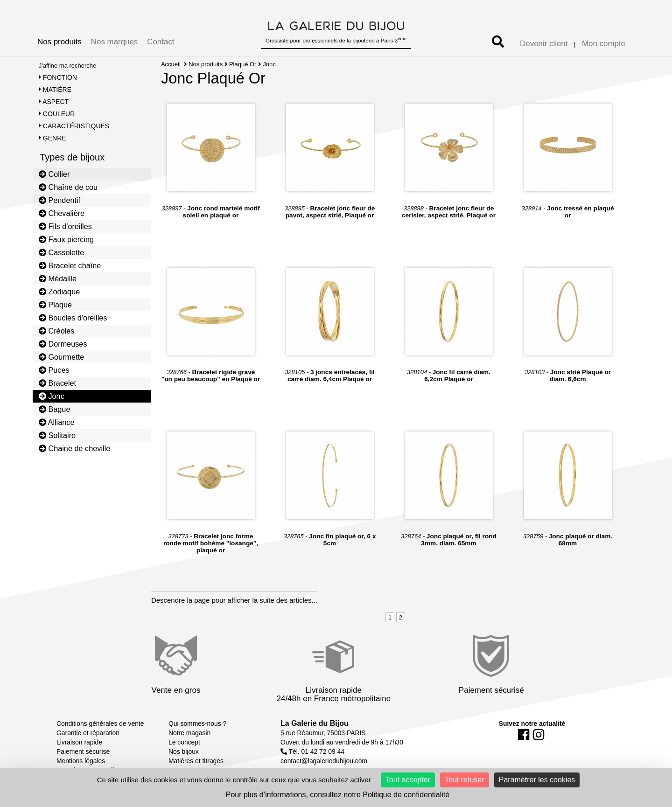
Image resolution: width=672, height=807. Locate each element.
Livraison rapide (79, 742)
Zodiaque (59, 292)
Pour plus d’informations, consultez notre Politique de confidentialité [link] (338, 795)
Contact (161, 42)
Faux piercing (66, 239)
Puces (54, 370)
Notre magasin (189, 733)
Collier (54, 174)
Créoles (57, 331)
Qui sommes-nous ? (197, 724)
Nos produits (59, 42)
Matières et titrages (196, 761)
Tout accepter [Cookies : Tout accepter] (408, 780)
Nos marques (114, 42)
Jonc (52, 396)
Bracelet (57, 383)
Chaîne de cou (68, 187)
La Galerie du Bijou (315, 723)
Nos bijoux (184, 751)
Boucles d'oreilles (73, 318)
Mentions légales (81, 761)
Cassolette (62, 252)
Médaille (58, 278)
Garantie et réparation (88, 733)
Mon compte (604, 44)
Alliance (57, 422)
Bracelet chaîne (70, 265)
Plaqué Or (243, 64)
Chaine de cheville (75, 448)
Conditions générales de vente (100, 724)
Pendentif (59, 200)
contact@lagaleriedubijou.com (324, 761)
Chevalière (62, 213)
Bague (55, 409)
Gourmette (62, 357)
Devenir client (544, 44)
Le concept (184, 742)
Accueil (171, 64)
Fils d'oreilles (65, 226)
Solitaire (57, 435)
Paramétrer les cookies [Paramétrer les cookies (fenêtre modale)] (537, 780)
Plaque (55, 305)
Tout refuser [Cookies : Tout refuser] (464, 780)
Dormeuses (63, 344)
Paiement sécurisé (83, 751)
